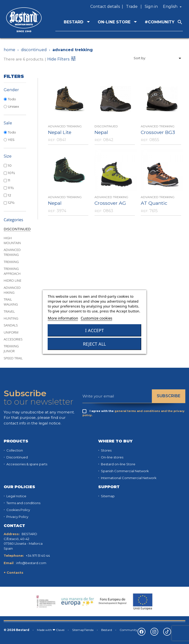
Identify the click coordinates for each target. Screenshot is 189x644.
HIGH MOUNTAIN (12, 240)
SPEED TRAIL (13, 358)
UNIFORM (11, 332)
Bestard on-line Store (118, 464)
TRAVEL (9, 311)
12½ (11, 203)
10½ (11, 173)
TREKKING (11, 262)
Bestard (107, 630)
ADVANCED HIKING (12, 290)
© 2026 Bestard (16, 630)
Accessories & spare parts (26, 464)
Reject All (94, 344)
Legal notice (16, 496)
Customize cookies (96, 318)
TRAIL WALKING (11, 302)
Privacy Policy (17, 517)
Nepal (101, 132)
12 (9, 195)
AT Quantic (154, 203)
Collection (14, 450)
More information (63, 318)
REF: (52, 140)
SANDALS (11, 325)
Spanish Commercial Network (125, 471)
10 (10, 165)
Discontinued (17, 457)
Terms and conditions (23, 503)
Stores (106, 450)
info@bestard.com (31, 563)
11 (9, 180)
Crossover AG (110, 203)
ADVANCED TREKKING (12, 252)
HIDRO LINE (13, 280)
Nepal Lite (60, 132)
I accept (94, 330)
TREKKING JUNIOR (11, 349)
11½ (11, 188)
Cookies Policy (18, 510)
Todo (12, 99)
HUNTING (11, 318)
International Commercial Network (128, 478)
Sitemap (107, 496)
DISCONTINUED (17, 229)
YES (11, 140)
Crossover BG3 (158, 132)
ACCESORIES (13, 339)
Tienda (89, 630)
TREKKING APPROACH (12, 271)
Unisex (13, 106)
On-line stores (112, 457)
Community (129, 630)
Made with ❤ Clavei (51, 630)
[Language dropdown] (173, 7)
